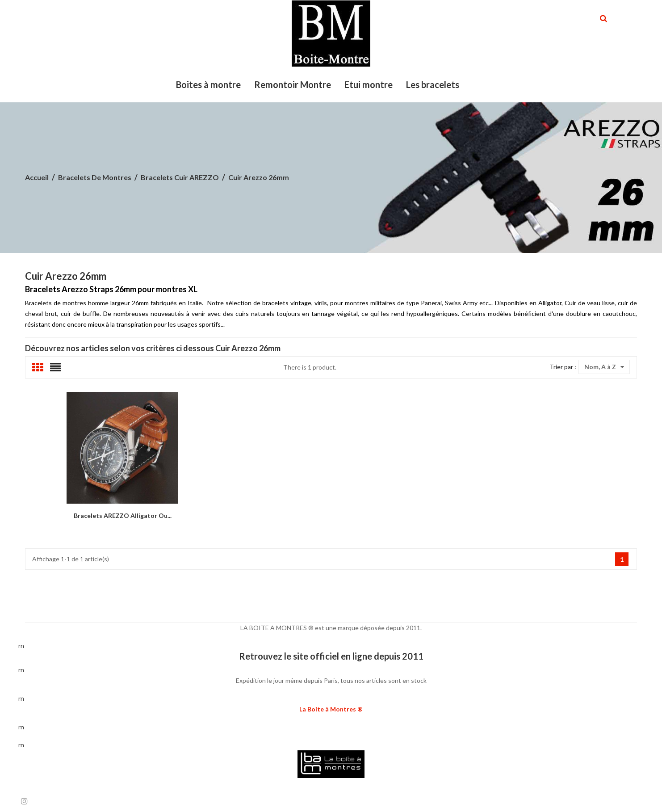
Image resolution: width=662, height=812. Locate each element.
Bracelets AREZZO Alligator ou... (123, 515)
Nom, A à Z (604, 367)
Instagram (24, 801)
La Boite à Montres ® (331, 709)
